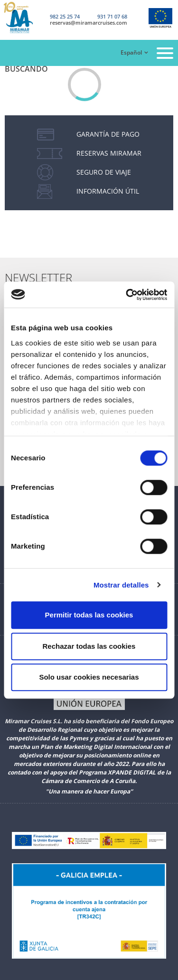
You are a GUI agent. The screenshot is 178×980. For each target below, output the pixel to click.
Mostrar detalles (121, 585)
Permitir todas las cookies (89, 615)
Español (131, 52)
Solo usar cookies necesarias (89, 677)
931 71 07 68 (112, 16)
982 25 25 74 (65, 16)
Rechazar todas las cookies (89, 646)
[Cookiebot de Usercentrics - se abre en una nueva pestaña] (127, 295)
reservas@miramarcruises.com (89, 23)
